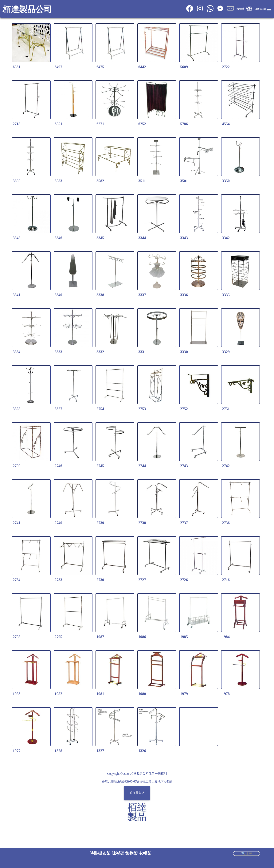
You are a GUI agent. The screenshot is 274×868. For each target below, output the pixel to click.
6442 (142, 67)
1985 (184, 637)
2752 (184, 409)
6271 (100, 124)
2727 (142, 580)
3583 (58, 181)
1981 (100, 694)
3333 (58, 352)
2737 (184, 523)
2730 (100, 580)
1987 (100, 637)
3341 (17, 295)
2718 (17, 124)
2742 (226, 466)
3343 (184, 238)
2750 (17, 466)
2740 (58, 523)
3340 (58, 295)
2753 (142, 409)
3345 (100, 238)
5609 (184, 67)
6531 (17, 67)
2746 (58, 466)
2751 (226, 409)
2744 (142, 466)
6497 (58, 67)
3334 (17, 352)
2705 (58, 637)
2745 (100, 466)
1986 (142, 637)
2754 (100, 409)
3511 (142, 181)
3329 (226, 352)
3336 (184, 295)
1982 (58, 694)
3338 (100, 295)
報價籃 (241, 9)
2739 (100, 523)
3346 (58, 238)
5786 (184, 124)
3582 (100, 181)
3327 (58, 409)
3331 (142, 352)
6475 (100, 67)
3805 (17, 181)
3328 (17, 409)
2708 (17, 637)
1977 (17, 751)
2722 (226, 67)
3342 (226, 238)
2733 (58, 580)
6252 (142, 124)
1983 (17, 694)
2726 (184, 580)
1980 (142, 694)
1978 (226, 694)
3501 (184, 181)
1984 (226, 637)
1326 (142, 751)
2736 (226, 523)
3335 (226, 295)
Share (256, 762)
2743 (184, 466)
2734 (17, 580)
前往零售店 (137, 793)
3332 (100, 352)
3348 (17, 238)
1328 (58, 751)
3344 (142, 238)
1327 (100, 751)
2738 (142, 523)
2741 (17, 523)
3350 (226, 181)
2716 (226, 580)
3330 (184, 352)
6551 (58, 124)
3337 (142, 295)
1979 (184, 694)
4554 (226, 124)
